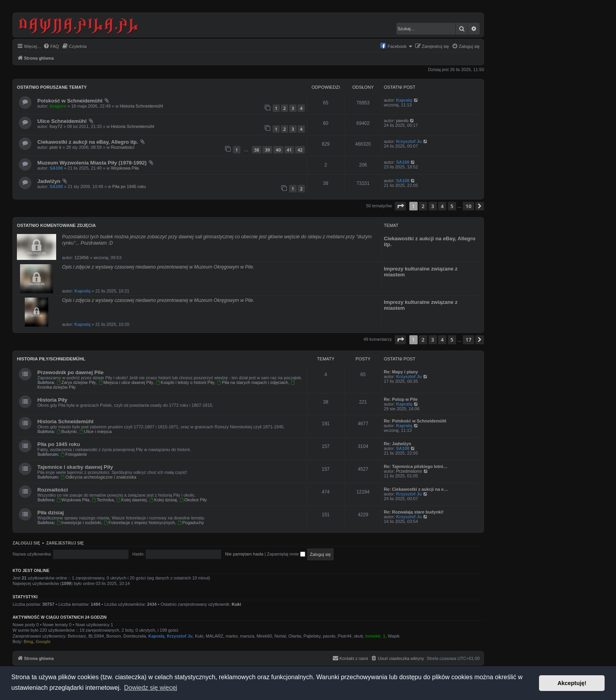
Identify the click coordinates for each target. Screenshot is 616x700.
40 (278, 150)
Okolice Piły (193, 500)
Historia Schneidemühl (141, 106)
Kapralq (404, 100)
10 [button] (468, 206)
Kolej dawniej (132, 500)
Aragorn (58, 106)
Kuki (236, 604)
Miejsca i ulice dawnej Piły (126, 382)
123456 (82, 258)
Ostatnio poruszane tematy (52, 87)
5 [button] (452, 206)
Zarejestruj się (65, 543)
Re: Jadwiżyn (398, 444)
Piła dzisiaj (50, 513)
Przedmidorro (409, 471)
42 (300, 150)
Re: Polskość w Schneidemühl (415, 421)
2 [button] (423, 206)
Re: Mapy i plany (401, 372)
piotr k (55, 147)
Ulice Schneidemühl (62, 121)
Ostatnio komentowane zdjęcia (56, 225)
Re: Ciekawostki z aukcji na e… (416, 489)
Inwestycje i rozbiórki (79, 523)
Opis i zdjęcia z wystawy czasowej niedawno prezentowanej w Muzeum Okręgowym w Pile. (158, 300)
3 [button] (433, 206)
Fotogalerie (74, 454)
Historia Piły (52, 400)
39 (267, 150)
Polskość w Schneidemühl (70, 101)
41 (289, 150)
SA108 (56, 168)
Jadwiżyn (49, 181)
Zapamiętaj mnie (286, 554)
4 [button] (442, 206)
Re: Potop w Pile (401, 399)
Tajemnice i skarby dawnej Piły (75, 467)
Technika (103, 500)
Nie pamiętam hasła (244, 554)
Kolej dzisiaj (163, 500)
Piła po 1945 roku (129, 186)
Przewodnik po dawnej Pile (71, 372)
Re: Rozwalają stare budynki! (414, 512)
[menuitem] (51, 46)
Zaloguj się (26, 543)
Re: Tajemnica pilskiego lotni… (416, 466)
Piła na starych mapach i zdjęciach (252, 382)
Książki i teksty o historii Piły (185, 382)
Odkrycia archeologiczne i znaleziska (98, 477)
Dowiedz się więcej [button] (151, 688)
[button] (400, 206)
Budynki (66, 431)
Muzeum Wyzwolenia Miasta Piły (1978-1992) (92, 163)
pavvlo (402, 121)
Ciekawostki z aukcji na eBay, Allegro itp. (88, 142)
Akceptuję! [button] (572, 683)
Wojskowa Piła (125, 168)
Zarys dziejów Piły (76, 382)
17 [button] (468, 340)
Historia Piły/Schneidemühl (51, 359)
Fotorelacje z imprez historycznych (139, 523)
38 (257, 150)
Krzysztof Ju (409, 141)
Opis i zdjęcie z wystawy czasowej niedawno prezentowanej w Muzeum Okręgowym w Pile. (158, 267)
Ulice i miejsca (95, 431)
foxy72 (56, 126)
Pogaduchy (191, 523)
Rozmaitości (123, 147)
